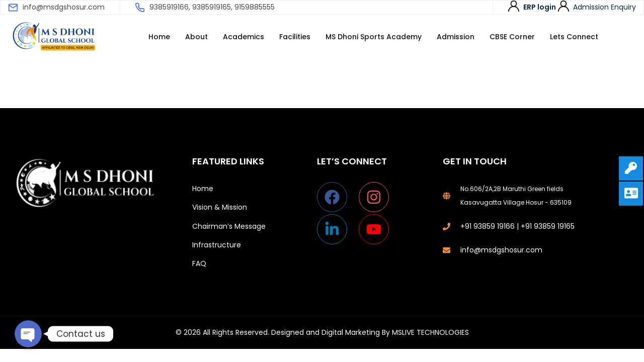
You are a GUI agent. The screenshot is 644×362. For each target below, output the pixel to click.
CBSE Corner (512, 37)
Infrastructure (217, 245)
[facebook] (337, 197)
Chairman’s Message (229, 226)
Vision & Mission (220, 207)
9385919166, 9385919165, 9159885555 (212, 7)
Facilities (295, 37)
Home (159, 37)
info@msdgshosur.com (64, 7)
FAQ (199, 263)
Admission (456, 37)
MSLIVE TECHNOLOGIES (430, 332)
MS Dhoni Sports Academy (374, 37)
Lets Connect (574, 37)
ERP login (540, 7)
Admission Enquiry (605, 7)
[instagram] (379, 197)
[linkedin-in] (337, 229)
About (196, 37)
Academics (244, 37)
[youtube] (376, 229)
